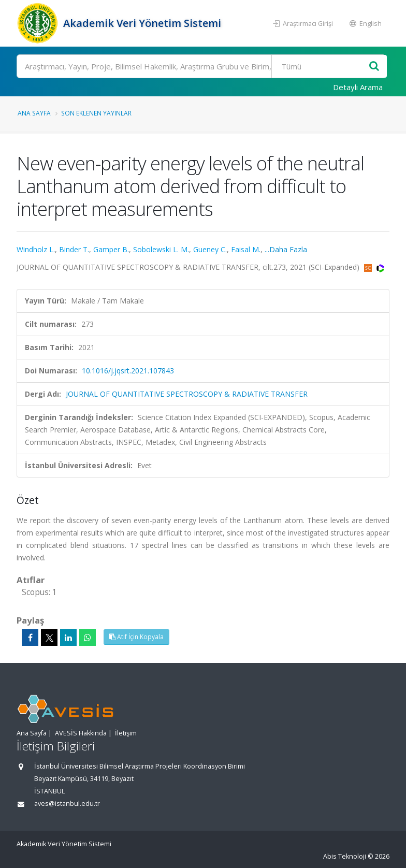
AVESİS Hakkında (81, 733)
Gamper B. (111, 249)
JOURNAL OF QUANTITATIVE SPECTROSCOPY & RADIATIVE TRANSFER (187, 394)
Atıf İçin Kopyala (136, 637)
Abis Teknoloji (345, 856)
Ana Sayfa (34, 113)
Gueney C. (210, 249)
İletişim (126, 733)
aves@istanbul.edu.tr (67, 804)
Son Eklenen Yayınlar (96, 113)
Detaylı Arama (358, 87)
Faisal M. (246, 249)
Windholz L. (36, 249)
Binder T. (74, 249)
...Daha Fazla (286, 249)
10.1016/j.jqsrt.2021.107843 (128, 371)
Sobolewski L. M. (161, 249)
